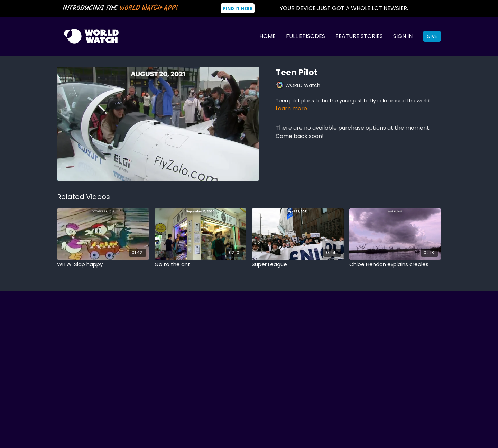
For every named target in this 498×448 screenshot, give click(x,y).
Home (268, 36)
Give (432, 36)
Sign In (403, 36)
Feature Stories (359, 36)
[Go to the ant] (201, 265)
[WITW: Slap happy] (103, 265)
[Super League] (298, 265)
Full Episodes (306, 36)
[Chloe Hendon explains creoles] (395, 265)
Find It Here (238, 8)
